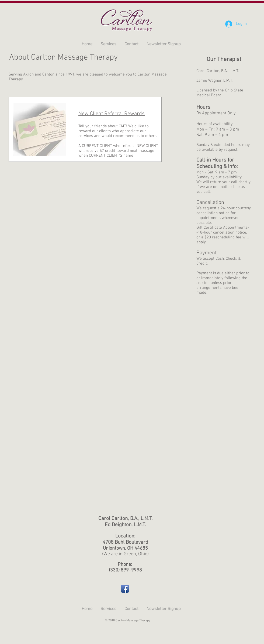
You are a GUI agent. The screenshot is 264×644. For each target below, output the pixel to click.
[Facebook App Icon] (125, 589)
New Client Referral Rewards (112, 114)
